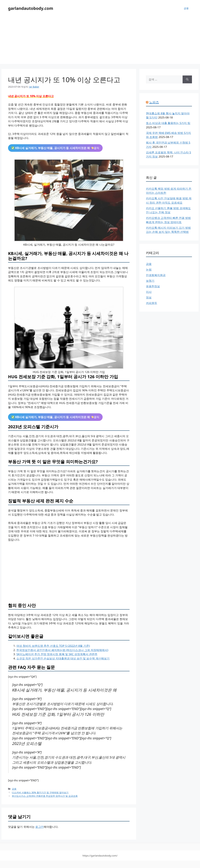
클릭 (55, 148)
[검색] (187, 79)
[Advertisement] (100, 41)
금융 (186, 8)
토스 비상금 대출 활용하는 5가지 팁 (168, 123)
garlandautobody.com (31, 8)
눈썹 (149, 270)
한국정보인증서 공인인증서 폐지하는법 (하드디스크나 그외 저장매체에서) (62, 650)
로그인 (39, 827)
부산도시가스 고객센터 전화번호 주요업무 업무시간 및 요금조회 (45, 796)
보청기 (150, 281)
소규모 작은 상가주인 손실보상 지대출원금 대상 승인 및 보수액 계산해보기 (63, 658)
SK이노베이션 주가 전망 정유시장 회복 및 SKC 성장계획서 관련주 (57, 654)
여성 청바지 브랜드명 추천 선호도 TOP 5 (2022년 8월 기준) (53, 646)
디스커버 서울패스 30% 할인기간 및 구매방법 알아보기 (40, 792)
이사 (149, 292)
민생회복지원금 (156, 275)
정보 (149, 297)
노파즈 (154, 102)
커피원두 (152, 303)
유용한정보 (153, 286)
